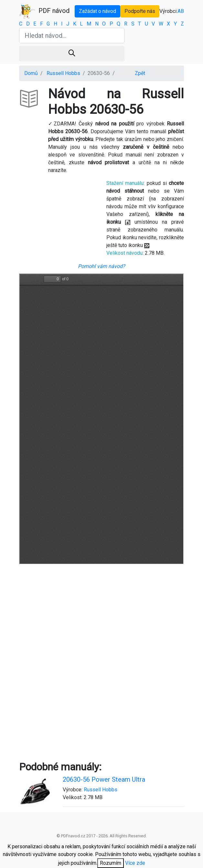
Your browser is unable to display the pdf (101, 419)
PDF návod (44, 11)
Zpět (140, 73)
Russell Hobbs (63, 73)
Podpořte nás (140, 11)
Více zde (135, 863)
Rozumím (111, 863)
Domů (31, 73)
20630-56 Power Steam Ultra (104, 779)
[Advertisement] (101, 622)
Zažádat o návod (97, 11)
